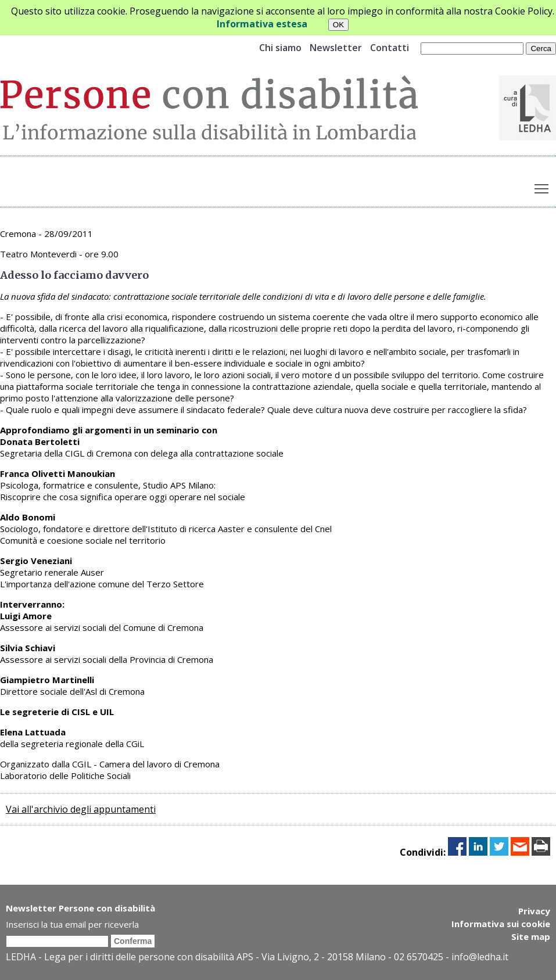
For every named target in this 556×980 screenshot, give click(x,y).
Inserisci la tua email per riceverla (72, 924)
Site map (531, 936)
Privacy (534, 911)
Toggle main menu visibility (542, 186)
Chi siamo (280, 48)
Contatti (390, 48)
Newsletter (336, 48)
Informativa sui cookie (501, 924)
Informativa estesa (262, 24)
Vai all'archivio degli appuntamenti (81, 809)
